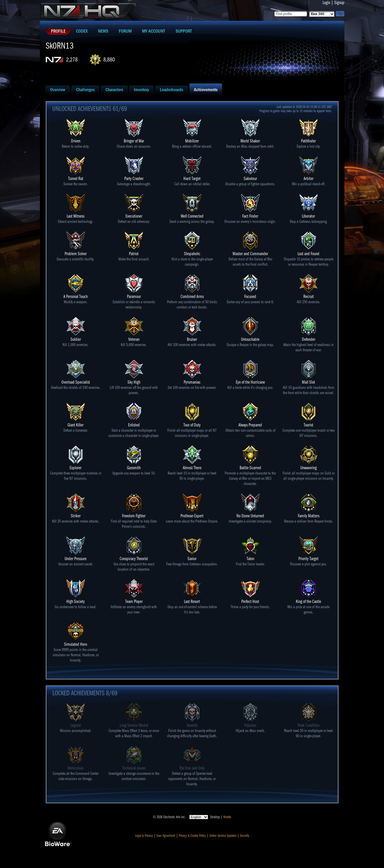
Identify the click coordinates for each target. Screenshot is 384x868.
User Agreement (166, 836)
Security (245, 836)
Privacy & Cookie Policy (192, 836)
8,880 (109, 60)
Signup (339, 3)
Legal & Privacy (144, 836)
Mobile (227, 817)
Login (326, 3)
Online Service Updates (223, 836)
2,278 (72, 60)
